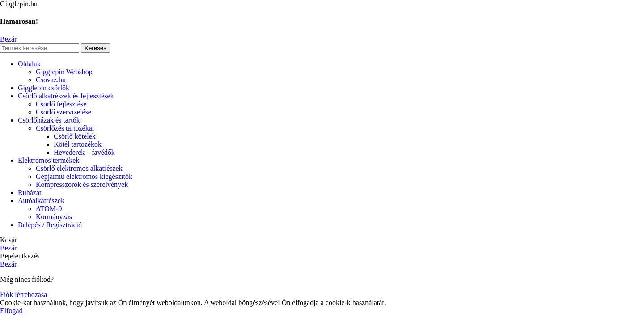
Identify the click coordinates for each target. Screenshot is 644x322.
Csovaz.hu (51, 80)
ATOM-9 (49, 209)
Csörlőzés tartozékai (65, 128)
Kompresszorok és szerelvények (82, 184)
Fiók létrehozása (23, 294)
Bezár (8, 39)
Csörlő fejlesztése (61, 104)
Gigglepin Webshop (64, 72)
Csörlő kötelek (75, 136)
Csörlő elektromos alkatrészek (79, 168)
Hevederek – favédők (84, 152)
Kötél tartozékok (78, 144)
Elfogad (11, 311)
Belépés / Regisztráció (50, 225)
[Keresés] (40, 48)
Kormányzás (54, 217)
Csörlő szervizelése (64, 112)
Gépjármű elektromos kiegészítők (84, 176)
